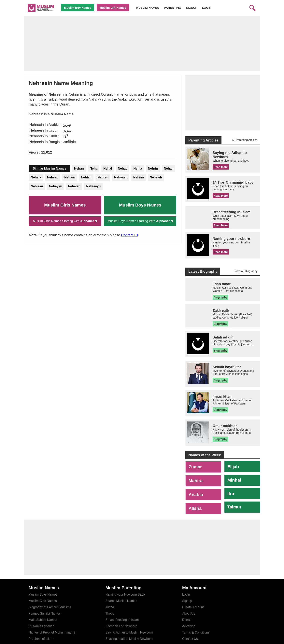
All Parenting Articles (245, 140)
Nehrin (153, 168)
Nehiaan (37, 186)
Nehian (139, 177)
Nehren (103, 177)
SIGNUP (192, 8)
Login (186, 594)
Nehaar (70, 177)
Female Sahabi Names (45, 613)
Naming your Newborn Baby (125, 594)
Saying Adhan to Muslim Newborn (129, 632)
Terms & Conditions (196, 632)
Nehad (123, 168)
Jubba (110, 607)
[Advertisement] (142, 43)
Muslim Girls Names (65, 205)
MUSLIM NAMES (148, 8)
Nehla (138, 168)
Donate (187, 620)
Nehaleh (156, 177)
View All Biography (246, 271)
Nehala (36, 177)
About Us (189, 613)
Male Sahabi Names (43, 620)
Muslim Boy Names (78, 8)
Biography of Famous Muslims (50, 607)
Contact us (130, 235)
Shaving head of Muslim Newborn (129, 639)
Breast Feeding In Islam (122, 620)
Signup (187, 601)
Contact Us (190, 639)
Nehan (79, 168)
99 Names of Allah (41, 626)
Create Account (193, 607)
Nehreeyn (93, 186)
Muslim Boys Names (140, 205)
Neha (94, 168)
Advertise (189, 626)
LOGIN (207, 8)
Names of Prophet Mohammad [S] (52, 632)
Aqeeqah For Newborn (121, 626)
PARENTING (172, 8)
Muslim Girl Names (113, 8)
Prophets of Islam (41, 639)
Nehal (108, 168)
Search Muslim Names (121, 601)
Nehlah (86, 177)
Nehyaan (121, 177)
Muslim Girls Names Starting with (65, 221)
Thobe (110, 613)
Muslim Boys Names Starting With (140, 221)
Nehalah (74, 186)
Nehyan (53, 177)
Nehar (168, 168)
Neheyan (56, 186)
